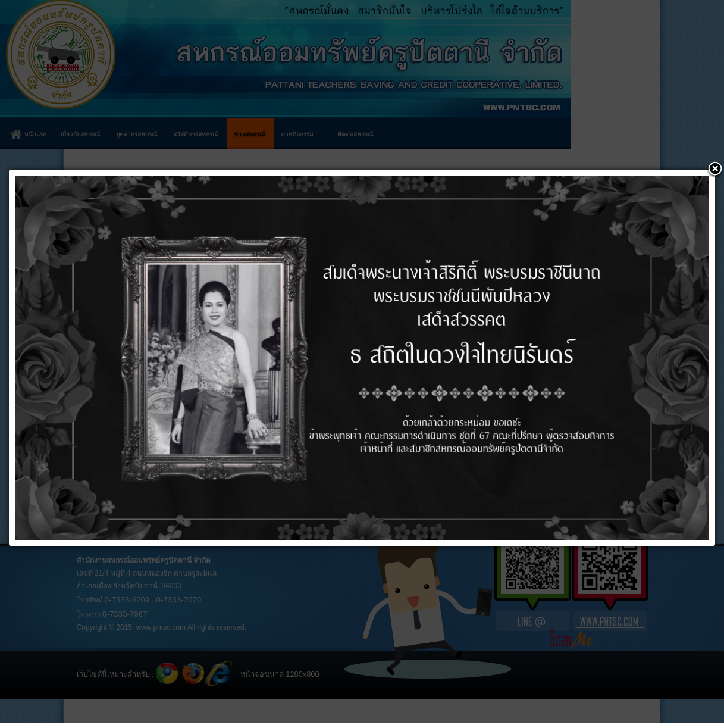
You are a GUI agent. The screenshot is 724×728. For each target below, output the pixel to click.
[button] (715, 170)
